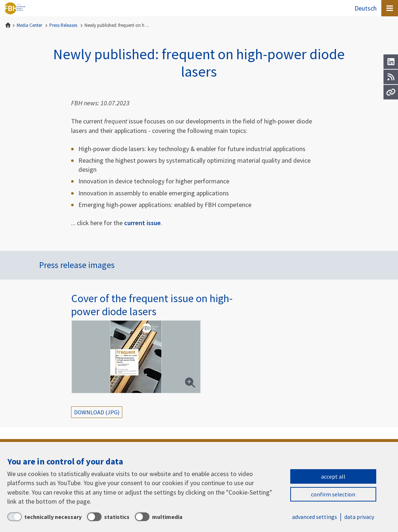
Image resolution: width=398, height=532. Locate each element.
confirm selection (333, 494)
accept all (333, 476)
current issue (142, 223)
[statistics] (108, 517)
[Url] (391, 92)
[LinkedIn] (391, 62)
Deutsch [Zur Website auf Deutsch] (366, 8)
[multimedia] (159, 517)
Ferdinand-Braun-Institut (15, 8)
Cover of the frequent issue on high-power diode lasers (152, 305)
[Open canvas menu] (390, 8)
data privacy (359, 517)
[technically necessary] (44, 517)
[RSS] (391, 77)
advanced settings (315, 517)
